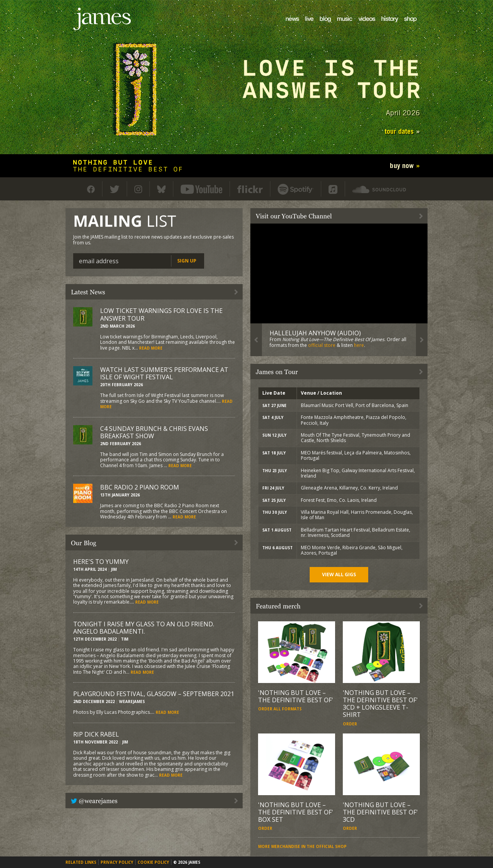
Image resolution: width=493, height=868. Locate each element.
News (288, 25)
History (385, 25)
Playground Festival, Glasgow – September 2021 (154, 694)
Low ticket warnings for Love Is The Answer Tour (161, 314)
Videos (361, 25)
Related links (81, 862)
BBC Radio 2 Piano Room (140, 487)
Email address (99, 261)
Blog (320, 25)
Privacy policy (117, 862)
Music (339, 25)
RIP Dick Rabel (96, 734)
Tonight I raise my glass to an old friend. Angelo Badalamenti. (144, 628)
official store (322, 345)
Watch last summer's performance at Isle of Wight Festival (164, 373)
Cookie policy (153, 862)
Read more (151, 348)
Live (305, 25)
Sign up (187, 261)
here (359, 345)
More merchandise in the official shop (302, 846)
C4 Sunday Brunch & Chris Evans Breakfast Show (154, 432)
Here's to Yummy (101, 562)
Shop (406, 25)
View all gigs (339, 574)
